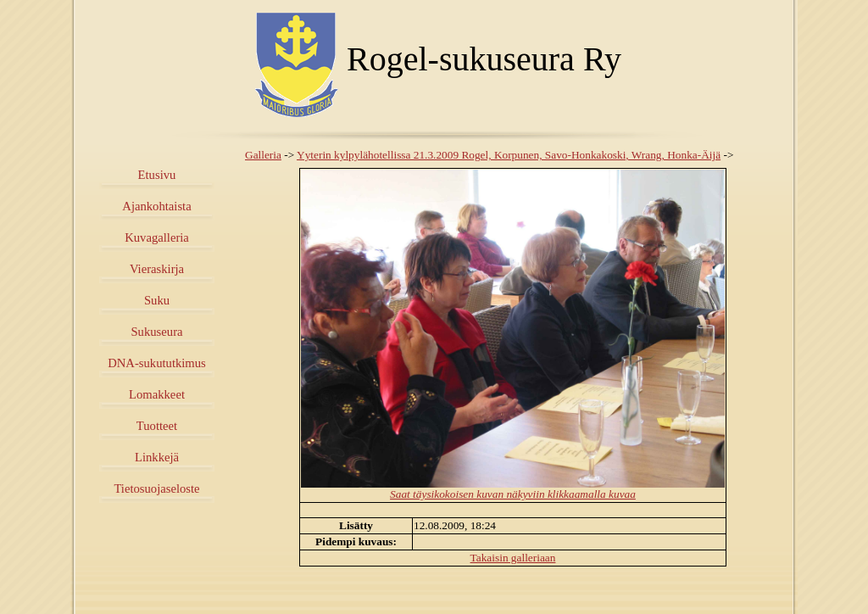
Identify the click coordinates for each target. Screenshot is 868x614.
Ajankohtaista (156, 206)
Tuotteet (157, 426)
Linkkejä (157, 457)
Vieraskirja (157, 269)
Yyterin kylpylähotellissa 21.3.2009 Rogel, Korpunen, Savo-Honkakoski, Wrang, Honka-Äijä (509, 155)
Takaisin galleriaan (513, 558)
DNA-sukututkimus (157, 363)
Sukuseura (156, 332)
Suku (157, 300)
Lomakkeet (157, 394)
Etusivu (157, 175)
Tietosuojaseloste (156, 488)
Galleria (263, 155)
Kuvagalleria (157, 237)
